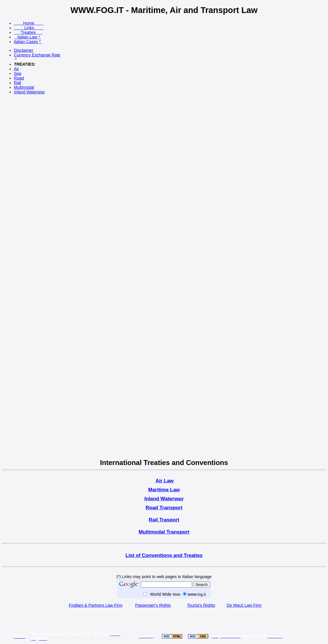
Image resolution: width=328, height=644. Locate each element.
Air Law (165, 481)
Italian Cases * (28, 42)
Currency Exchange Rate (37, 55)
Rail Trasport (164, 520)
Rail (17, 83)
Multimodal (24, 87)
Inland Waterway (29, 92)
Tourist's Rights (201, 605)
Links (29, 28)
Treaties (28, 32)
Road (19, 78)
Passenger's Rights (153, 605)
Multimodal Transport (164, 532)
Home (29, 23)
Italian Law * (27, 37)
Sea (18, 73)
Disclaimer (24, 50)
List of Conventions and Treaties (164, 555)
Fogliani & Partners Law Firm (96, 605)
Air (16, 69)
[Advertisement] (21, 185)
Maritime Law (164, 490)
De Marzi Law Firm (244, 605)
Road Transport (164, 508)
